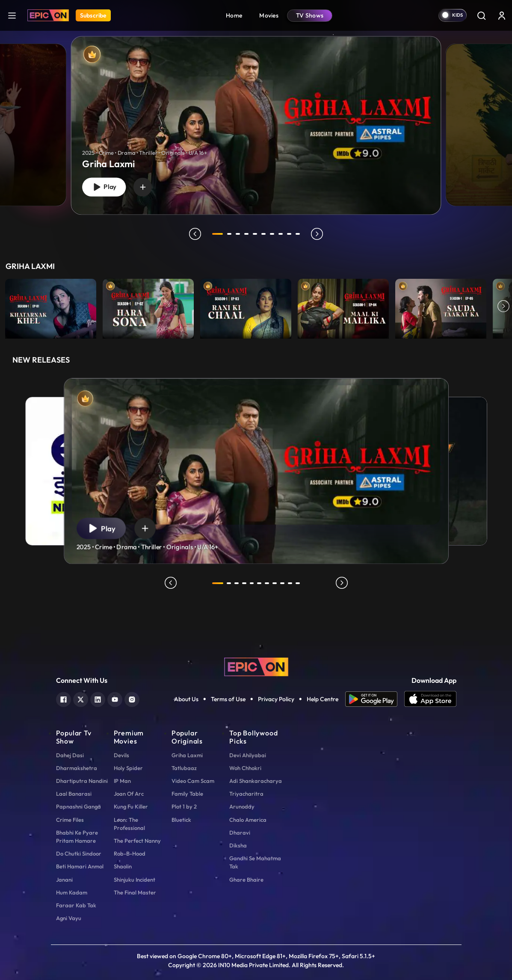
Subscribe (93, 15)
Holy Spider (128, 768)
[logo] (256, 666)
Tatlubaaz (184, 768)
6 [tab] (264, 234)
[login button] (502, 15)
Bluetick (181, 820)
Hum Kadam (72, 892)
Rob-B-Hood (130, 853)
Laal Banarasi (74, 794)
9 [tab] (290, 234)
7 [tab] (272, 234)
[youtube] (115, 698)
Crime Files (70, 820)
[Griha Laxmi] (256, 125)
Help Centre (323, 699)
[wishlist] (143, 187)
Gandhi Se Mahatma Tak (255, 862)
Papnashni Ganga (78, 806)
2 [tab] (230, 234)
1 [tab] (218, 234)
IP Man (122, 781)
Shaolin (123, 866)
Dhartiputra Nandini (82, 781)
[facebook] (64, 698)
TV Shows (310, 15)
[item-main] (51, 307)
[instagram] (132, 698)
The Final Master (135, 892)
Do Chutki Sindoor (79, 853)
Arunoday (242, 806)
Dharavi (240, 832)
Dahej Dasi (70, 755)
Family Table (187, 794)
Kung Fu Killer (131, 806)
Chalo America (248, 820)
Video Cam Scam (193, 781)
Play (104, 187)
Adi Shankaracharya (256, 781)
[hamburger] (12, 15)
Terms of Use (228, 699)
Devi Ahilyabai (248, 755)
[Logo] (48, 15)
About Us (186, 699)
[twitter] (81, 698)
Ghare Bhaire (246, 880)
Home (234, 15)
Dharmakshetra (77, 768)
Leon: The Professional (129, 824)
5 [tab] (255, 234)
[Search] (481, 15)
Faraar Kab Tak (76, 905)
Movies (269, 15)
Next (503, 307)
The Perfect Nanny (137, 841)
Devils (121, 755)
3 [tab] (238, 234)
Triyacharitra (246, 794)
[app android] (375, 699)
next (317, 234)
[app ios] (430, 699)
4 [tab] (247, 234)
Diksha (238, 845)
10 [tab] (298, 234)
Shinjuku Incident (135, 880)
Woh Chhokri (245, 768)
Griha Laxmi (187, 755)
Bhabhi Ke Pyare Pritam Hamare (77, 837)
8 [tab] (281, 234)
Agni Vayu (69, 918)
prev (195, 234)
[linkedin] (98, 698)
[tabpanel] (256, 118)
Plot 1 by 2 (184, 806)
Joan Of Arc (129, 794)
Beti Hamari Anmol (80, 866)
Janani (64, 880)
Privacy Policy (276, 699)
